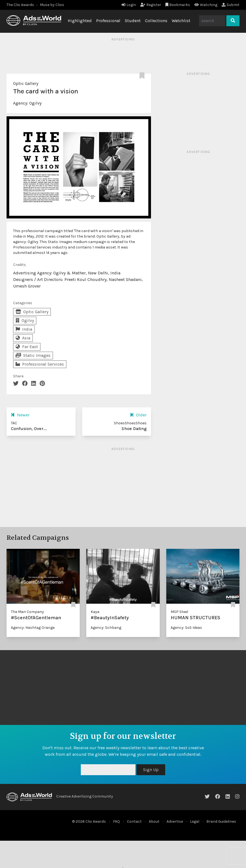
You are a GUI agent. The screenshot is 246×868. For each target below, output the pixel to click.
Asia (23, 338)
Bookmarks (178, 5)
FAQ (116, 821)
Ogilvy (35, 103)
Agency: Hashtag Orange (33, 628)
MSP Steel (179, 612)
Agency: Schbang (106, 628)
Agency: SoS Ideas (186, 628)
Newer (20, 415)
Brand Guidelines (221, 821)
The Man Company (27, 612)
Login (129, 5)
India (24, 329)
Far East (27, 347)
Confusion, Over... (29, 429)
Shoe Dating (134, 429)
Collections (156, 21)
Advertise (175, 821)
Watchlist (181, 21)
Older (138, 415)
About (154, 821)
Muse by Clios (52, 5)
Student (133, 21)
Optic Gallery (26, 83)
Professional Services (40, 364)
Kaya (95, 612)
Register (151, 5)
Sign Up (151, 770)
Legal (195, 821)
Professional (108, 21)
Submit (231, 5)
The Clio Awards (20, 5)
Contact (134, 821)
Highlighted (80, 21)
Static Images (33, 355)
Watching (206, 5)
